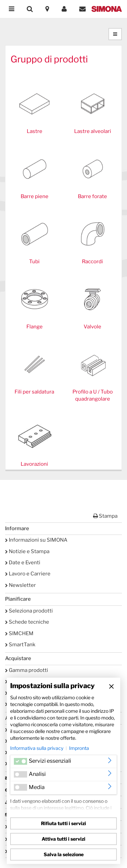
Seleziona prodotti (29, 611)
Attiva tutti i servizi (63, 839)
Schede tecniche (27, 622)
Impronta (79, 748)
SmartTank (20, 645)
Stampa (105, 516)
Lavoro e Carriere (28, 574)
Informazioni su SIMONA (36, 540)
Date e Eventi (23, 563)
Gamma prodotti (27, 670)
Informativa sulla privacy (37, 748)
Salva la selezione (64, 854)
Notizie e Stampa (27, 551)
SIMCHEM (19, 633)
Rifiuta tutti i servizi (63, 823)
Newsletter (20, 585)
